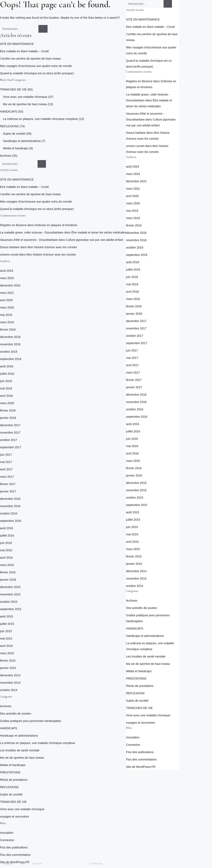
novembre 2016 (10, 506)
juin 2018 (6, 381)
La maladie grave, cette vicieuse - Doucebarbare (32, 232)
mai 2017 (6, 462)
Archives (6, 156)
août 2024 (7, 271)
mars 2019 (7, 322)
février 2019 (8, 330)
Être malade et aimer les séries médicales (99, 232)
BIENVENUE (56, 13)
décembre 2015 (10, 587)
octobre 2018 (9, 352)
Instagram (8, 864)
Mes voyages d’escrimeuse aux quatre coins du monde (36, 66)
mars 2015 (7, 653)
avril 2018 (6, 396)
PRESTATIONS (15, 13)
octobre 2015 (9, 602)
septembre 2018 (11, 359)
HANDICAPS (39, 4)
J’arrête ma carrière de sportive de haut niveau (30, 59)
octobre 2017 (9, 440)
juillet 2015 (7, 624)
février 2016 (8, 572)
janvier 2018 (8, 418)
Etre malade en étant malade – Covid (24, 51)
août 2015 (7, 616)
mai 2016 (6, 550)
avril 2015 (6, 646)
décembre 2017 (10, 425)
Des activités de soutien (16, 714)
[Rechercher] (42, 164)
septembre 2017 (11, 447)
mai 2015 (6, 638)
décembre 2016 (10, 499)
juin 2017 (6, 455)
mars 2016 (7, 565)
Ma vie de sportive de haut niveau (25, 104)
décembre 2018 (10, 337)
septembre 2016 (11, 521)
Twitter (23, 864)
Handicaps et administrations (22, 141)
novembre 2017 (10, 433)
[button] (4, 22)
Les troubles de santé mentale (20, 750)
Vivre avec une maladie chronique (25, 97)
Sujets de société (14, 134)
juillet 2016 (7, 536)
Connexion (7, 840)
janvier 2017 (8, 491)
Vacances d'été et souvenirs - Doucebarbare (29, 240)
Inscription (7, 833)
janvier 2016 (8, 580)
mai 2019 (6, 315)
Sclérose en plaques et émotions (56, 225)
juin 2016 (6, 543)
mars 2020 (7, 307)
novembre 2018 (10, 344)
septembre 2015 (11, 609)
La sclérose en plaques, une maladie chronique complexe (40, 119)
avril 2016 (6, 558)
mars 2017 (7, 477)
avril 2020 (6, 300)
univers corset (9, 255)
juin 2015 (6, 631)
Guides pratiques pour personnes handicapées (31, 721)
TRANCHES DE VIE (68, 4)
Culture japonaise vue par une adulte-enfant (94, 240)
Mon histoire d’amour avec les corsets (52, 247)
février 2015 (8, 661)
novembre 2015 (10, 594)
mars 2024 (7, 278)
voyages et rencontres (15, 817)
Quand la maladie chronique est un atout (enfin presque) (37, 73)
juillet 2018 (7, 374)
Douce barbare (10, 247)
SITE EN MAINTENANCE (17, 44)
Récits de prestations (14, 780)
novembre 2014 (10, 683)
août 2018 (7, 366)
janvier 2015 (8, 668)
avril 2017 (6, 469)
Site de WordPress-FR (141, 767)
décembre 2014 (10, 675)
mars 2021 (7, 293)
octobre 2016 (9, 513)
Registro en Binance (13, 225)
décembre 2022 (10, 285)
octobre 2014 (9, 690)
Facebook (38, 864)
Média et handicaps (16, 148)
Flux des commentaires (15, 855)
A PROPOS (37, 13)
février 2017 (8, 484)
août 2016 (7, 528)
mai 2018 (6, 388)
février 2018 (8, 410)
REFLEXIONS (14, 4)
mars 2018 (7, 403)
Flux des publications (14, 847)
